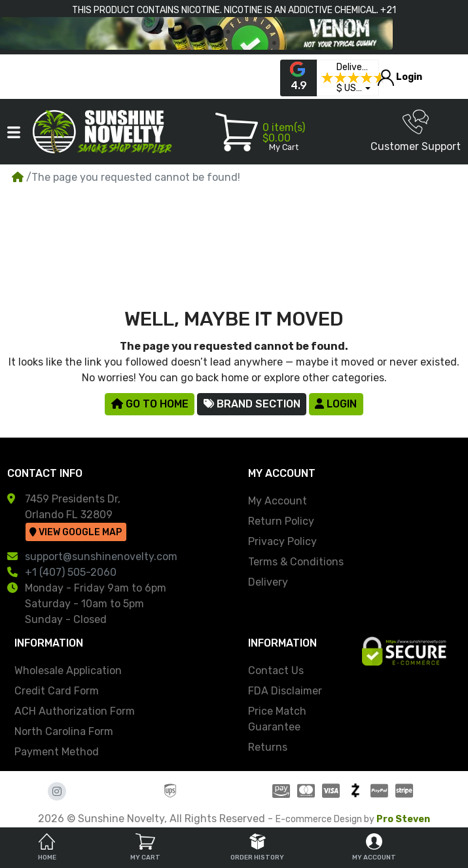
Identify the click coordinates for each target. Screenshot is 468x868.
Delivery (268, 582)
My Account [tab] (374, 848)
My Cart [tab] (145, 848)
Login (336, 404)
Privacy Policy (282, 541)
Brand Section (252, 404)
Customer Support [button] (416, 131)
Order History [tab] (257, 848)
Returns (268, 747)
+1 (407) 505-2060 (71, 572)
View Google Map (76, 532)
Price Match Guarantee (277, 719)
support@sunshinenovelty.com (101, 557)
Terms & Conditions (296, 562)
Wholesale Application (68, 670)
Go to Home (150, 404)
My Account (278, 501)
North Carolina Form (64, 731)
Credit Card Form (57, 691)
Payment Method (57, 752)
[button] (353, 88)
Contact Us (276, 670)
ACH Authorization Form (75, 711)
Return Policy (281, 521)
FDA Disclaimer (285, 691)
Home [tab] (47, 848)
